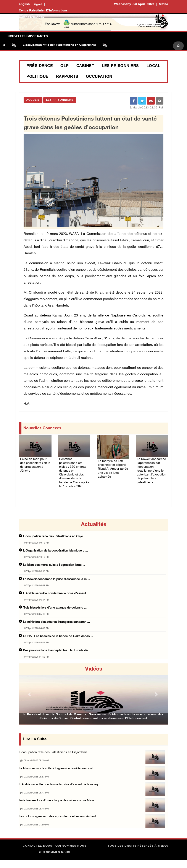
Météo (164, 4)
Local (153, 66)
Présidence (40, 66)
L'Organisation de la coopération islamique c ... (55, 551)
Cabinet (85, 66)
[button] (30, 695)
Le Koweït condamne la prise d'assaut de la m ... (56, 580)
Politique (37, 77)
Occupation (99, 77)
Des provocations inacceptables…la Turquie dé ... (57, 651)
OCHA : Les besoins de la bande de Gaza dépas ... (58, 637)
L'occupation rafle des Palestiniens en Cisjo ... (55, 537)
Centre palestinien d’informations (43, 11)
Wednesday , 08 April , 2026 (134, 4)
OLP (65, 66)
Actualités (94, 525)
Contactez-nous (37, 854)
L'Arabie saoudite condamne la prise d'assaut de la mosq (60, 788)
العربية (38, 4)
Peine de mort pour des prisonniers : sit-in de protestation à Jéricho (34, 463)
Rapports (67, 77)
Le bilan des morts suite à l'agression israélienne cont (57, 770)
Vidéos (94, 670)
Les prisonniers (120, 66)
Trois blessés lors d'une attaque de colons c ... (55, 608)
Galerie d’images (31, 17)
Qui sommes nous (71, 854)
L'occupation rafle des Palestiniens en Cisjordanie (66, 45)
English (24, 4)
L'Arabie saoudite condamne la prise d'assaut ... (56, 594)
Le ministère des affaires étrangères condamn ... (56, 623)
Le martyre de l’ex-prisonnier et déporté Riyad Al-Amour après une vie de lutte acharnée (112, 467)
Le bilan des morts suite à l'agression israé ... (54, 566)
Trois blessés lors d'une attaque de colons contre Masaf (59, 805)
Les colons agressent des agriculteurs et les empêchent (59, 823)
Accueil (33, 100)
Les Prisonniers (60, 100)
